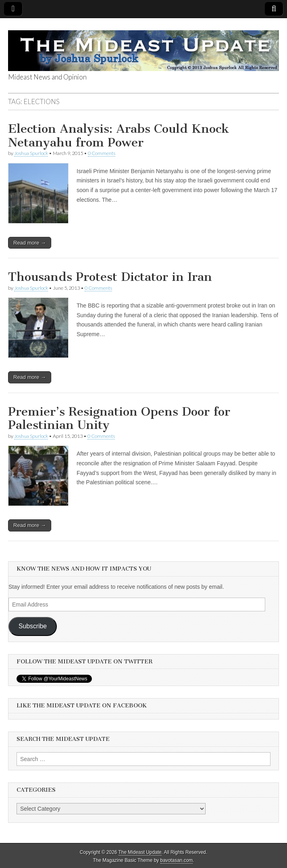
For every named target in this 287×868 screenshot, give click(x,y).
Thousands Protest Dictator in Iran (110, 277)
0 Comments (102, 153)
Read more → (30, 243)
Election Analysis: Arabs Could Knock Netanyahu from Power (119, 136)
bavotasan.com (177, 860)
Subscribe (33, 626)
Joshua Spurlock (31, 153)
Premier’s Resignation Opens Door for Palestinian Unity (119, 418)
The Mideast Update (140, 852)
